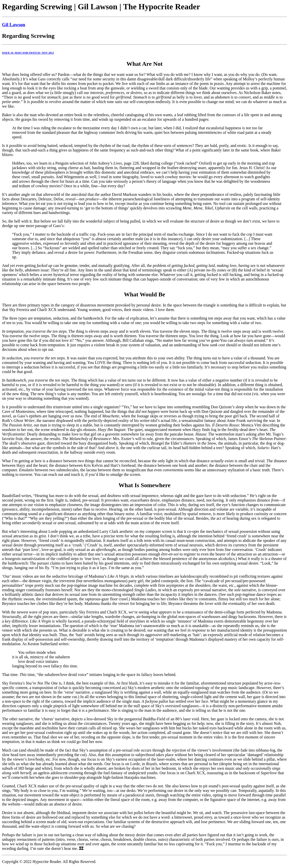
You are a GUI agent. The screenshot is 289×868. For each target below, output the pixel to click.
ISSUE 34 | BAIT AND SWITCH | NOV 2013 (28, 53)
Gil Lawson (14, 25)
